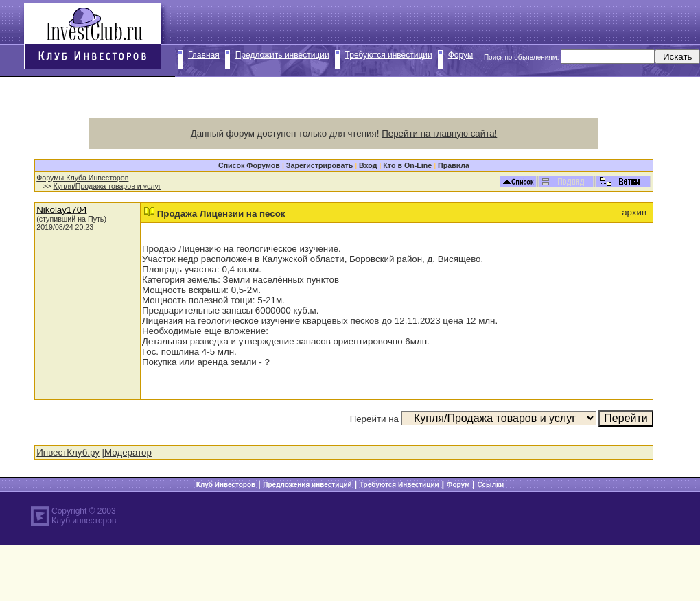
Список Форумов (249, 165)
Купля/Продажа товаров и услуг (107, 186)
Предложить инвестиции (282, 55)
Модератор (128, 452)
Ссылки (490, 485)
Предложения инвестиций (307, 485)
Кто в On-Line (407, 165)
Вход (368, 165)
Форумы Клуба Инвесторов (82, 178)
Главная (204, 55)
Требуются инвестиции (389, 55)
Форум (460, 55)
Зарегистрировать (319, 165)
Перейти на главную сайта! (439, 133)
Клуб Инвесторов (226, 485)
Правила (454, 165)
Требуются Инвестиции (399, 485)
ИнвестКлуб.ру (68, 452)
